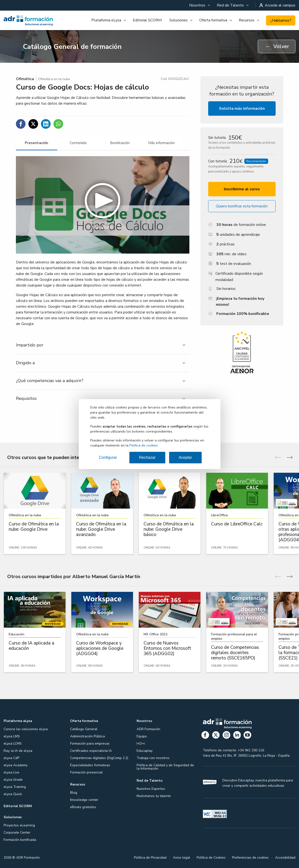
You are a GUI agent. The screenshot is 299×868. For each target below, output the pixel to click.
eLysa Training (15, 787)
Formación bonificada (20, 840)
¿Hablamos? (281, 20)
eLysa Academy (16, 765)
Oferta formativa (213, 20)
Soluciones (179, 20)
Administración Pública (87, 736)
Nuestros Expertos (151, 789)
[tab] (37, 143)
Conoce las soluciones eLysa (26, 729)
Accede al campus (278, 5)
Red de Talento (230, 5)
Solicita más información (242, 108)
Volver (277, 46)
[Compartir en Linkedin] (46, 124)
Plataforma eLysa (106, 20)
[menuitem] (199, 5)
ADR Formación (148, 729)
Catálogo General (84, 729)
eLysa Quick (13, 794)
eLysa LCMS (13, 744)
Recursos (247, 20)
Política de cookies (144, 445)
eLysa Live (11, 772)
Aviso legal (182, 858)
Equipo (142, 736)
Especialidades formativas (90, 765)
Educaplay (145, 751)
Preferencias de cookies (250, 858)
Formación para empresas (90, 744)
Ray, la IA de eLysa (18, 751)
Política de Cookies (211, 858)
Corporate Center (17, 833)
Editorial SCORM (147, 20)
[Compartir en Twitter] (33, 124)
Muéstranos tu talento (154, 796)
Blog (74, 793)
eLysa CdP (11, 758)
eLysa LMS (12, 736)
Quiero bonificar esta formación (242, 206)
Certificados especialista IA (91, 751)
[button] (103, 205)
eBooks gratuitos (83, 807)
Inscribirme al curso (242, 189)
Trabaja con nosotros (153, 758)
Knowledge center (84, 800)
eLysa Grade (13, 780)
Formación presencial (86, 772)
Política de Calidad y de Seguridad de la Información (165, 767)
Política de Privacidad (150, 858)
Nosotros (197, 5)
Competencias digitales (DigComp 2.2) (99, 758)
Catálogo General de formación (72, 47)
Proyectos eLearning (19, 825)
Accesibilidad (285, 858)
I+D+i (141, 744)
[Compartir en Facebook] (21, 124)
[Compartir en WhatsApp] (58, 124)
